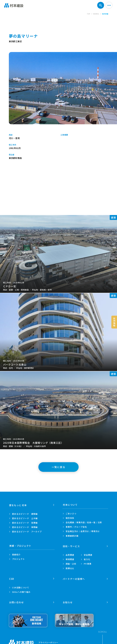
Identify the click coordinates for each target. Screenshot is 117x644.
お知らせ (68, 601)
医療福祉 (70, 568)
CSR (12, 578)
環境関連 (70, 559)
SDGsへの (21, 591)
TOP (89, 14)
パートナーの (74, 578)
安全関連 (88, 555)
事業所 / (76, 527)
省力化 (87, 559)
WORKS (96, 14)
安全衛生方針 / (83, 531)
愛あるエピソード (25, 514)
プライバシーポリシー (48, 641)
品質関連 (70, 555)
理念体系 (70, 518)
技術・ (71, 546)
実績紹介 (16, 555)
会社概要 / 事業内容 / (84, 522)
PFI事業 (88, 563)
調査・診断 (71, 563)
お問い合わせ (17, 601)
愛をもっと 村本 (18, 505)
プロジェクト (18, 559)
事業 (72, 536)
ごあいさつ (71, 514)
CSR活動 (21, 587)
